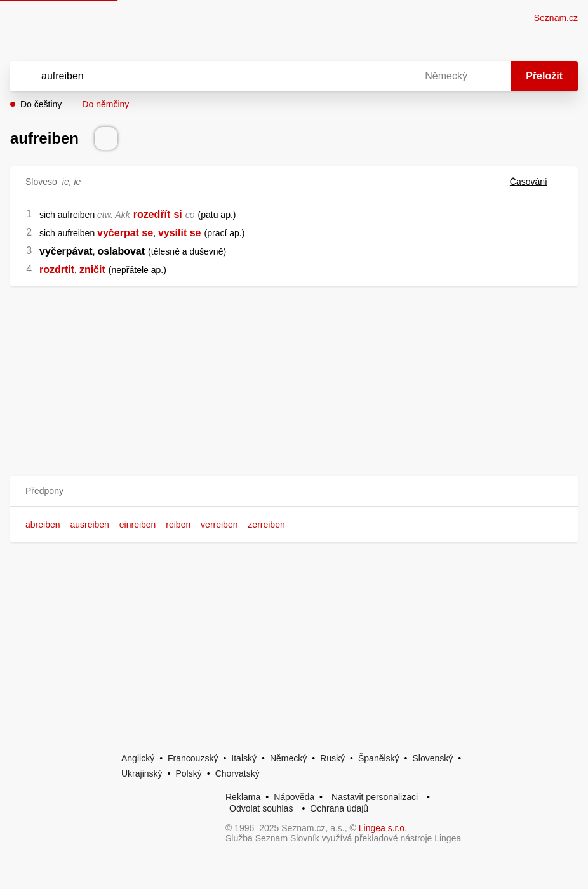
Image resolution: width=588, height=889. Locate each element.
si (177, 214)
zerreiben (266, 525)
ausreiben (90, 525)
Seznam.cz (556, 18)
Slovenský (432, 758)
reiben (178, 525)
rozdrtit (57, 270)
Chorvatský (237, 773)
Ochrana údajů (339, 808)
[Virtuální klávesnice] (367, 76)
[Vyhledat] (183, 76)
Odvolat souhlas (261, 808)
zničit (92, 270)
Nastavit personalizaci (375, 797)
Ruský (332, 758)
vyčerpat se (125, 233)
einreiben (138, 525)
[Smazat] (339, 76)
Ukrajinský (142, 773)
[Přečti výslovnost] (106, 138)
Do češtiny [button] (41, 104)
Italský (244, 758)
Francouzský (193, 758)
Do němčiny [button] (105, 104)
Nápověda (294, 797)
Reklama (243, 797)
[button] (294, 491)
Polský (188, 773)
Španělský (379, 758)
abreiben (43, 525)
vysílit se (180, 233)
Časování (536, 182)
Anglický (138, 758)
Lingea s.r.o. (383, 828)
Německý (288, 758)
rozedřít (152, 214)
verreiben (219, 525)
